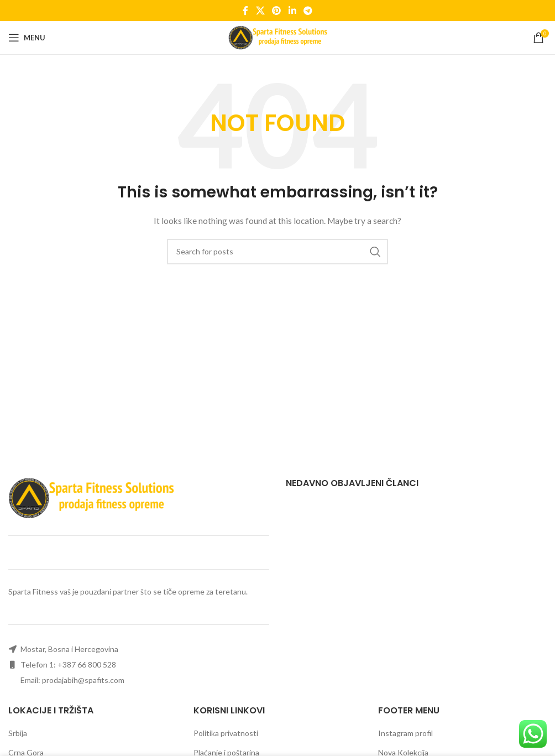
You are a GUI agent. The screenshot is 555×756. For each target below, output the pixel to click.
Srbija (18, 733)
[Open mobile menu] (27, 38)
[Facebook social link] (245, 11)
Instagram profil (405, 733)
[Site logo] (278, 37)
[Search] (277, 252)
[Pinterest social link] (277, 11)
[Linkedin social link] (292, 11)
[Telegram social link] (308, 11)
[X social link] (260, 11)
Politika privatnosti (226, 733)
